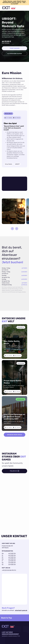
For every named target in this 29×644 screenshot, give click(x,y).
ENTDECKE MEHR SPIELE (15, 435)
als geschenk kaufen (15, 54)
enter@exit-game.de (21, 610)
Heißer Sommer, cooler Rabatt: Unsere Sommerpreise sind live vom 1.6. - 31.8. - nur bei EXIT (14, 3)
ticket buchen (15, 48)
